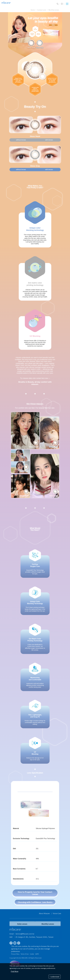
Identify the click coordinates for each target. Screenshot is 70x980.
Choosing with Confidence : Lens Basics (35, 902)
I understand (55, 977)
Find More (15, 971)
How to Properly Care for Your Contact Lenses (35, 893)
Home (33, 10)
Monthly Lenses (54, 10)
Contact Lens (42, 10)
